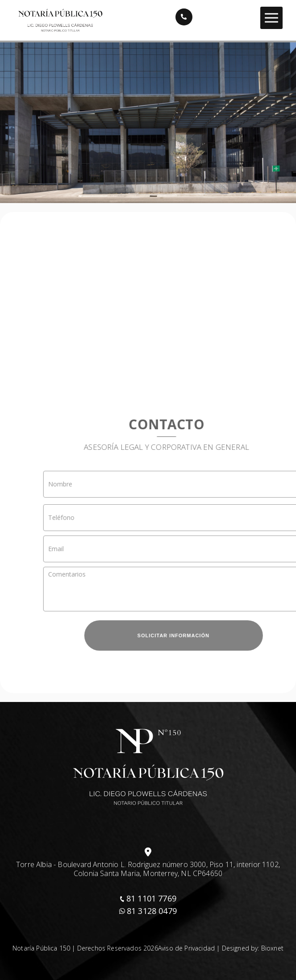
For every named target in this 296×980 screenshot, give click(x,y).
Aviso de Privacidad (186, 948)
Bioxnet (272, 948)
